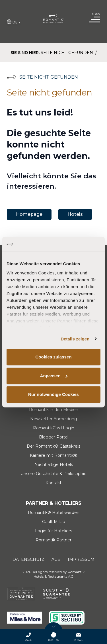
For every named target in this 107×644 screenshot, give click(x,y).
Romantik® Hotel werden (54, 513)
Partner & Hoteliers (54, 503)
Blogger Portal (54, 437)
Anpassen (54, 376)
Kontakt (53, 483)
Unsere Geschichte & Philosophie (53, 474)
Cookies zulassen (53, 357)
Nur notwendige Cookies (53, 394)
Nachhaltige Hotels (54, 464)
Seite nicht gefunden (67, 53)
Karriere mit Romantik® (54, 455)
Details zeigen (75, 339)
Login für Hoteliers (53, 531)
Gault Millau (54, 522)
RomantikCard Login (54, 428)
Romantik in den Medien (54, 410)
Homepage (29, 214)
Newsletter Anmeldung (54, 419)
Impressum (81, 559)
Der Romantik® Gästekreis (53, 446)
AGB (56, 559)
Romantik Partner (53, 540)
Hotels (75, 214)
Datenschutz (28, 559)
